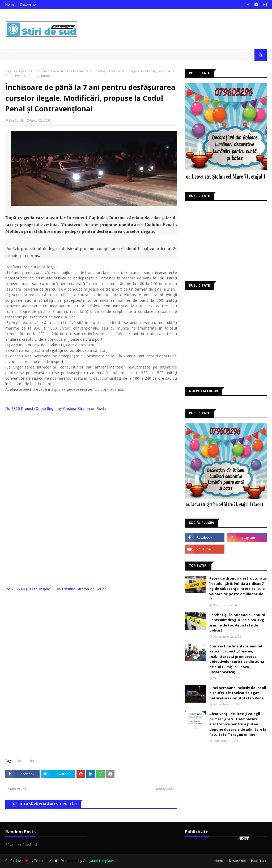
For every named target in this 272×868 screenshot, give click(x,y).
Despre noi (28, 4)
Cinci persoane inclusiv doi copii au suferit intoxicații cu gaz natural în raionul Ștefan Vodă (238, 693)
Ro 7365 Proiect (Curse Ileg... (31, 409)
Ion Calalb (17, 120)
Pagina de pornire (19, 71)
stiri (38, 71)
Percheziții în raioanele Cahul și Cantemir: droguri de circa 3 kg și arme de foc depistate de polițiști (237, 623)
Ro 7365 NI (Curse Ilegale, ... (31, 589)
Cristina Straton (76, 409)
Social (21, 761)
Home (10, 4)
